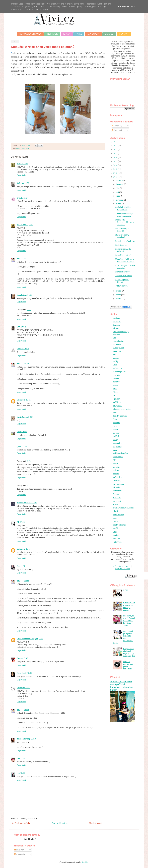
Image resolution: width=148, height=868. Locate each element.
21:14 (29, 461)
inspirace (116, 318)
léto (114, 354)
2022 (116, 150)
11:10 (23, 566)
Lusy (115, 518)
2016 (116, 157)
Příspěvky (117, 126)
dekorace (19, 148)
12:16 (26, 164)
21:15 (29, 485)
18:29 (28, 688)
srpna (118, 196)
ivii (18, 773)
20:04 (32, 417)
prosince (119, 180)
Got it (134, 7)
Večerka (20, 183)
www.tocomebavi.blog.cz (27, 639)
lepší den (116, 399)
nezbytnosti (117, 406)
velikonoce (117, 491)
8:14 (23, 758)
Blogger (85, 862)
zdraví (115, 511)
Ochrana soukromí (123, 569)
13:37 (26, 198)
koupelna (117, 423)
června (119, 204)
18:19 (30, 673)
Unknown (21, 400)
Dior (115, 532)
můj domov (117, 368)
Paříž (79, 34)
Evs (18, 566)
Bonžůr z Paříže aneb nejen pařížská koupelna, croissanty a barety (121, 686)
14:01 (31, 225)
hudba (115, 463)
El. (18, 522)
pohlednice (117, 443)
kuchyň (116, 474)
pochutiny (117, 344)
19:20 (26, 363)
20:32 (25, 432)
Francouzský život (123, 272)
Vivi (19, 258)
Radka (20, 164)
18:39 (26, 710)
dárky (115, 389)
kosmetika (117, 322)
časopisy (116, 433)
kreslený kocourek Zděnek (123, 508)
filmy (115, 419)
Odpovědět (21, 175)
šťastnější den (118, 348)
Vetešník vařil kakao (124, 276)
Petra (19, 432)
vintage (116, 385)
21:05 (24, 446)
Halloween (117, 542)
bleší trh (116, 436)
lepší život (117, 402)
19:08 (27, 349)
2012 (116, 173)
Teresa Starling (24, 739)
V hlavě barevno (122, 286)
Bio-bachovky (119, 515)
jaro (114, 395)
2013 (116, 169)
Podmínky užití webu (121, 566)
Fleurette (21, 688)
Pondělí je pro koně (123, 255)
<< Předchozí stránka (21, 823)
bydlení (116, 378)
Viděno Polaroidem (121, 453)
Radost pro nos (121, 245)
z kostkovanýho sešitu (122, 409)
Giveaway (117, 480)
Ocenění (116, 521)
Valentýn (116, 467)
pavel (19, 446)
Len (19, 758)
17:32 (29, 310)
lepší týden (117, 477)
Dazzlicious (22, 295)
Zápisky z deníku (120, 416)
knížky (116, 361)
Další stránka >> (97, 823)
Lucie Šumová (23, 417)
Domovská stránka (30, 34)
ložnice (116, 535)
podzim (116, 470)
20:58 (33, 739)
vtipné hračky (26, 148)
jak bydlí (116, 487)
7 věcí (126, 590)
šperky (116, 440)
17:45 (26, 658)
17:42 (27, 327)
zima (115, 450)
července (120, 200)
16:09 (41, 639)
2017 (116, 153)
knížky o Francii (119, 525)
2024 (116, 146)
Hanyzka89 (22, 673)
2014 (116, 165)
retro (115, 426)
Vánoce (109, 34)
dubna (119, 295)
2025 (116, 142)
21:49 (35, 503)
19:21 (28, 400)
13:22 (23, 773)
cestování (117, 375)
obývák (116, 429)
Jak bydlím (93, 34)
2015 (116, 161)
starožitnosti (118, 457)
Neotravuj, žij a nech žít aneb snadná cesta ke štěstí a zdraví (129, 621)
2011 (116, 177)
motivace (117, 538)
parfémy (116, 382)
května (119, 291)
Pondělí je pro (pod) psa (125, 241)
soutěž (115, 528)
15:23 (26, 581)
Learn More (123, 7)
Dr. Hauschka (118, 484)
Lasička (20, 349)
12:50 (27, 183)
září (118, 192)
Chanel (116, 392)
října (118, 188)
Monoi (116, 504)
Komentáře (117, 130)
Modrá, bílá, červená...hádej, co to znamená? (125, 222)
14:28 (30, 295)
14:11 (26, 258)
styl (114, 338)
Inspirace (52, 34)
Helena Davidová (24, 503)
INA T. (20, 198)
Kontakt (124, 34)
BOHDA (21, 327)
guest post (117, 501)
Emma (20, 658)
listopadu (120, 184)
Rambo (116, 494)
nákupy (116, 328)
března (119, 299)
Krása (67, 34)
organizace (117, 447)
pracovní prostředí (120, 371)
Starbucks (117, 498)
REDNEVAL (22, 225)
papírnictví (117, 351)
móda (115, 412)
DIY (115, 460)
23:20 (22, 522)
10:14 (28, 549)
